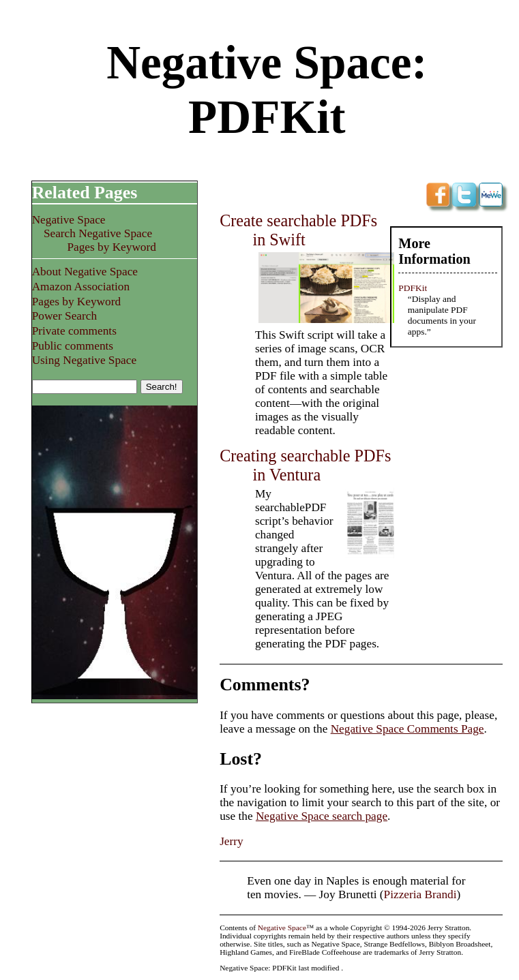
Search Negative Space (98, 233)
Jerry (232, 841)
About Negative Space (85, 272)
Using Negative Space (84, 360)
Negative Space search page (322, 816)
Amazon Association (81, 287)
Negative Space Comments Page (407, 729)
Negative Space (69, 220)
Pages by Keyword (111, 247)
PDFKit (413, 288)
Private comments (74, 331)
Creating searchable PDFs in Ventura (305, 465)
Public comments (73, 346)
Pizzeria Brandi (420, 894)
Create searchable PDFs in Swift (298, 230)
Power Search (64, 316)
